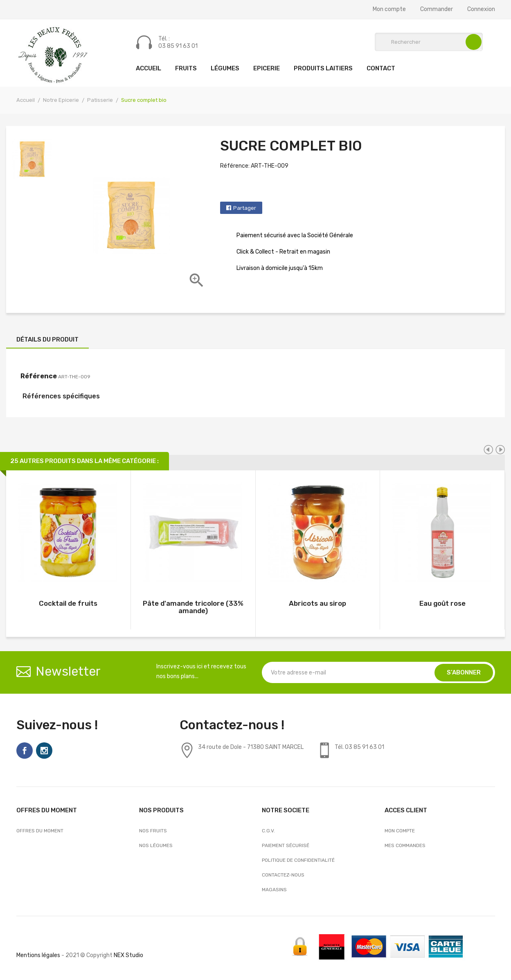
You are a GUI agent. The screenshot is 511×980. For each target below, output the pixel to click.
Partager (245, 208)
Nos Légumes (156, 845)
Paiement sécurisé (286, 845)
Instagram (44, 751)
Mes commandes (405, 845)
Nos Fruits (153, 831)
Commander (437, 9)
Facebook (25, 751)
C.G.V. (268, 831)
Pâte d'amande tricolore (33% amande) (193, 607)
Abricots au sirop (317, 603)
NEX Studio (128, 955)
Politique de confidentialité (298, 860)
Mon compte (389, 9)
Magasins (274, 890)
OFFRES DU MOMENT (40, 831)
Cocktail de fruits (68, 603)
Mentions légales (38, 955)
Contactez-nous (283, 875)
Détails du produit (47, 339)
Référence (39, 376)
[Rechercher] (429, 42)
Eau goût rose (442, 603)
